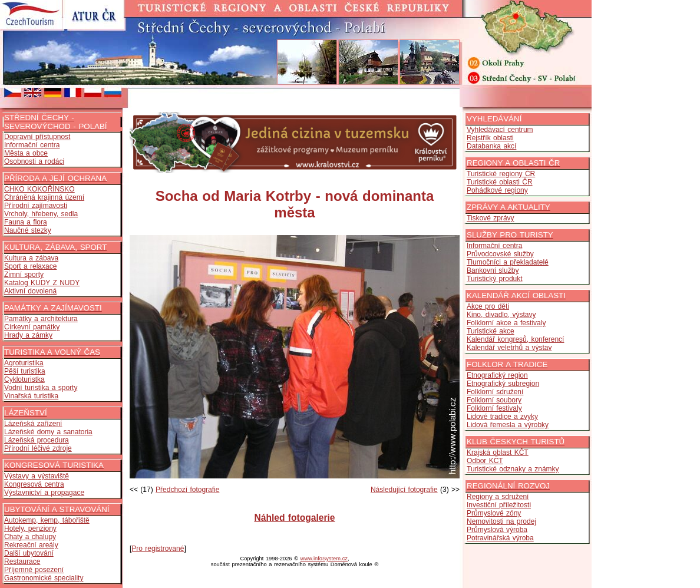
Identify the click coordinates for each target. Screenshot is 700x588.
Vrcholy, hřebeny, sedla (41, 214)
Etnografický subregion (503, 384)
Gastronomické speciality (44, 578)
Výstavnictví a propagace (44, 493)
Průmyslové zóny (494, 513)
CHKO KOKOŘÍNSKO (39, 189)
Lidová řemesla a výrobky (508, 425)
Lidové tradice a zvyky (502, 417)
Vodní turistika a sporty (41, 388)
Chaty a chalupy (30, 537)
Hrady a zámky (28, 335)
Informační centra (32, 145)
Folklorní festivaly (494, 408)
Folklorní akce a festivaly (506, 323)
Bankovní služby (493, 270)
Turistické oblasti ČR (500, 182)
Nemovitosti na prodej (501, 521)
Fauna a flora (26, 222)
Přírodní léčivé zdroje (38, 448)
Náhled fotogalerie (294, 518)
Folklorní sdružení (495, 392)
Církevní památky (32, 327)
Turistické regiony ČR (501, 174)
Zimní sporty (24, 275)
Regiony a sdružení (498, 497)
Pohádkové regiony (497, 190)
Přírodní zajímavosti (36, 206)
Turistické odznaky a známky (513, 469)
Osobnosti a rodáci (34, 161)
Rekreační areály (31, 545)
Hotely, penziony (30, 528)
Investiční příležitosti (499, 505)
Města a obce (26, 153)
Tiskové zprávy (491, 218)
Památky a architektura (41, 319)
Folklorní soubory (494, 400)
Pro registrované (158, 549)
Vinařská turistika (31, 396)
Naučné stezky (28, 230)
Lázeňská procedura (37, 440)
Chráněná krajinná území (44, 197)
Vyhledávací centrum (500, 130)
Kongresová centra (34, 484)
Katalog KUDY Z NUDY (42, 283)
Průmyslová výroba (497, 530)
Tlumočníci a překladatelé (508, 262)
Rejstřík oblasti (490, 138)
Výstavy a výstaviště (37, 476)
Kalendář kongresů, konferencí (515, 339)
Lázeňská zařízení (33, 424)
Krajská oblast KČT (498, 452)
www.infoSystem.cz (324, 559)
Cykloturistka (24, 379)
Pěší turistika (25, 371)
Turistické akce (491, 331)
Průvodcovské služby (500, 254)
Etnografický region (497, 375)
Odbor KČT (485, 461)
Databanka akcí (491, 146)
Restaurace (22, 561)
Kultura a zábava (31, 258)
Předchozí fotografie (187, 490)
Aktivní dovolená (30, 291)
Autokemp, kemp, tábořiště (47, 520)
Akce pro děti (488, 306)
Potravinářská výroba (500, 538)
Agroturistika (24, 363)
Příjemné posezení (34, 570)
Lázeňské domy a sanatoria (48, 432)
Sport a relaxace (30, 266)
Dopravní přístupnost (37, 137)
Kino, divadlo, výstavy (501, 315)
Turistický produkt (495, 279)
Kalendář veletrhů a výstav (509, 348)
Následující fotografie (404, 490)
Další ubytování (29, 553)
